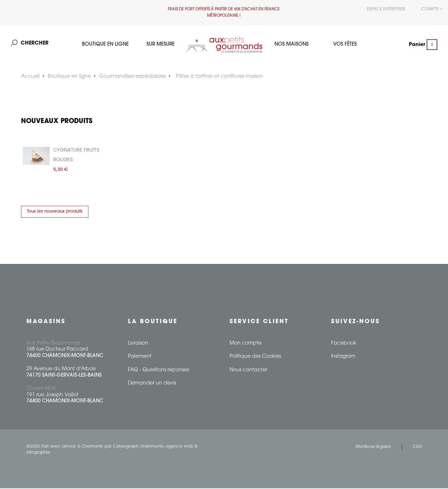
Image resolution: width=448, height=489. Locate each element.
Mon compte (246, 344)
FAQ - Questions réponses (158, 371)
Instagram (343, 357)
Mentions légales (373, 448)
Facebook (344, 344)
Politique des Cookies (255, 357)
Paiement (140, 357)
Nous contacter (248, 371)
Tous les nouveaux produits (55, 212)
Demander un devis (152, 384)
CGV (417, 448)
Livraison (138, 344)
